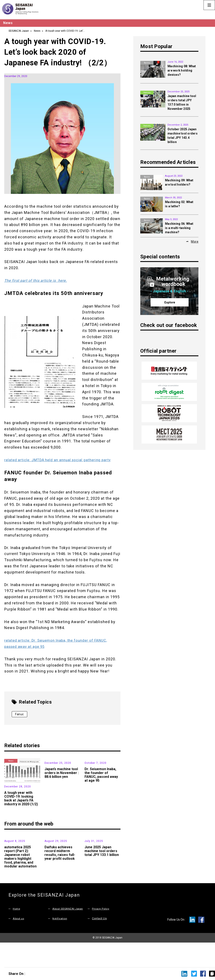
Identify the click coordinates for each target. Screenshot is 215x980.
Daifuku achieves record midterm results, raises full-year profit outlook (60, 877)
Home (17, 932)
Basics (147, 63)
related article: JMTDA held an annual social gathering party (60, 460)
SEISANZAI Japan (19, 31)
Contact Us (99, 942)
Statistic (91, 839)
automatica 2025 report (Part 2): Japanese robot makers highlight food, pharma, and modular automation (20, 881)
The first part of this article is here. (38, 280)
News (37, 31)
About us (19, 942)
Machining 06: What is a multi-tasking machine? (179, 228)
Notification (60, 942)
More (195, 241)
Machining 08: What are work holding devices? (182, 70)
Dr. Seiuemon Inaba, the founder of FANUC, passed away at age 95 (101, 798)
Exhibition (11, 839)
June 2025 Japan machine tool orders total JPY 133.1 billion (102, 875)
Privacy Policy (101, 932)
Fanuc (19, 714)
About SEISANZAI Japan (69, 932)
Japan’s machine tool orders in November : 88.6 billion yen (62, 796)
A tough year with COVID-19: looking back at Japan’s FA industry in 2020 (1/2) (21, 798)
